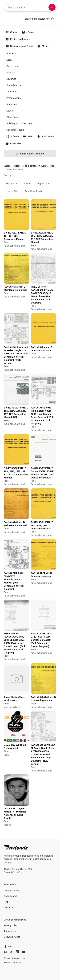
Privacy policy (11, 925)
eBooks (28, 32)
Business (11, 53)
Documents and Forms (19, 46)
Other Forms (13, 117)
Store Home (10, 885)
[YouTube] (24, 952)
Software (12, 136)
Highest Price (44, 184)
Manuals (11, 73)
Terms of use (10, 931)
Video (28, 136)
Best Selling (12, 184)
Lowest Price (12, 191)
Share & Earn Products (30, 154)
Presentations (14, 98)
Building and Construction (20, 123)
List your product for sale (40, 19)
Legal (9, 60)
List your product (12, 890)
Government (13, 66)
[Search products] (52, 7)
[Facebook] (5, 952)
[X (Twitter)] (11, 952)
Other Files (13, 143)
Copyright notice (12, 937)
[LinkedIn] (17, 952)
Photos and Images (18, 39)
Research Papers (15, 130)
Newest (28, 184)
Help (6, 902)
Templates (12, 92)
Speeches (12, 104)
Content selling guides (15, 920)
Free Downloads (33, 191)
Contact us (9, 907)
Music (43, 46)
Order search (10, 896)
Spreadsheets (14, 85)
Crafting (12, 32)
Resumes (11, 79)
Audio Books (46, 136)
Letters (10, 111)
